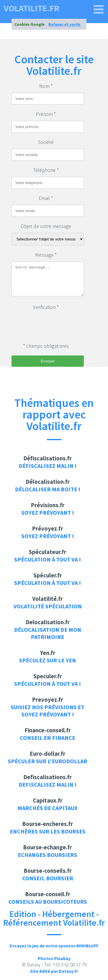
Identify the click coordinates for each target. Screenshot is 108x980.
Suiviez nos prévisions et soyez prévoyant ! (48, 711)
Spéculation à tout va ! (48, 559)
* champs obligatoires (46, 346)
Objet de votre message (46, 226)
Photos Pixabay (54, 958)
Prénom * (46, 114)
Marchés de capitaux (48, 808)
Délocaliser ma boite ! (48, 489)
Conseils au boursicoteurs (48, 902)
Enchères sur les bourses (48, 831)
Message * (46, 255)
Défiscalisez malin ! (48, 466)
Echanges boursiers (48, 855)
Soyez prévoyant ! (48, 513)
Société (46, 142)
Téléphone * (46, 170)
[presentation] (55, 325)
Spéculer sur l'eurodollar (48, 761)
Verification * (46, 307)
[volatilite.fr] (99, 10)
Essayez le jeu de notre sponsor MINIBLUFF (54, 946)
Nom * (46, 86)
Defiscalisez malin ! (48, 784)
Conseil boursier (48, 878)
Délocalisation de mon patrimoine (48, 633)
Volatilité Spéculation (48, 606)
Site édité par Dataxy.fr (54, 971)
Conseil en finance (48, 738)
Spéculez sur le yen (48, 660)
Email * (46, 198)
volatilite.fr (32, 8)
